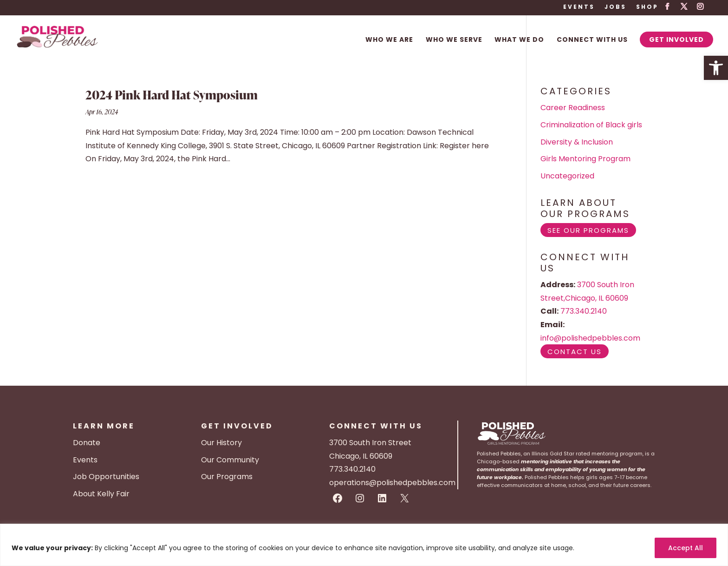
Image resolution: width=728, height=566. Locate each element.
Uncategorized (567, 176)
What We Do (519, 40)
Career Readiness (573, 108)
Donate (87, 443)
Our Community (230, 460)
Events (579, 7)
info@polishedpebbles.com (590, 338)
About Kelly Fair (101, 494)
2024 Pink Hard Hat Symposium (172, 95)
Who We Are (389, 40)
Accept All (686, 548)
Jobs (615, 7)
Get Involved (676, 39)
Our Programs (227, 477)
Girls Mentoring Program (585, 159)
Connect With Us (592, 40)
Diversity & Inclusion (577, 142)
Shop (647, 7)
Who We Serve (454, 40)
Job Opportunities (106, 477)
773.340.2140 (584, 311)
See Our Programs (588, 230)
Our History (221, 443)
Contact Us (575, 352)
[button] (716, 68)
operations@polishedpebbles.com (392, 483)
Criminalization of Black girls (591, 125)
